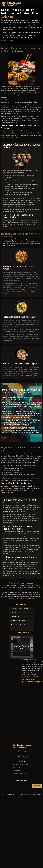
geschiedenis (15, 137)
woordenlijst (5, 488)
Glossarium (14, 629)
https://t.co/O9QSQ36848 (29, 675)
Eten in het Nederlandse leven (19, 625)
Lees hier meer (7, 224)
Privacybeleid (22, 797)
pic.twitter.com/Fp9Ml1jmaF (30, 677)
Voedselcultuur (15, 617)
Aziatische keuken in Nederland (19, 609)
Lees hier (5, 431)
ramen (33, 592)
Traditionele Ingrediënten (18, 621)
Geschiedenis (14, 613)
